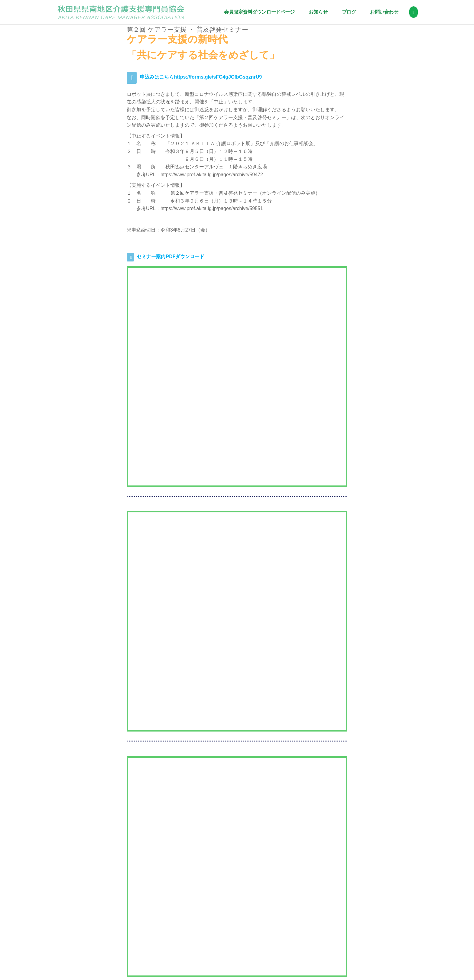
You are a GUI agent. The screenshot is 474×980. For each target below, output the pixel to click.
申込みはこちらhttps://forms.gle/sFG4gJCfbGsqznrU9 (201, 77)
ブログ (347, 12)
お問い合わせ (383, 12)
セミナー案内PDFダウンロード (170, 256)
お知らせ (317, 12)
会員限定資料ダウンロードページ (258, 12)
